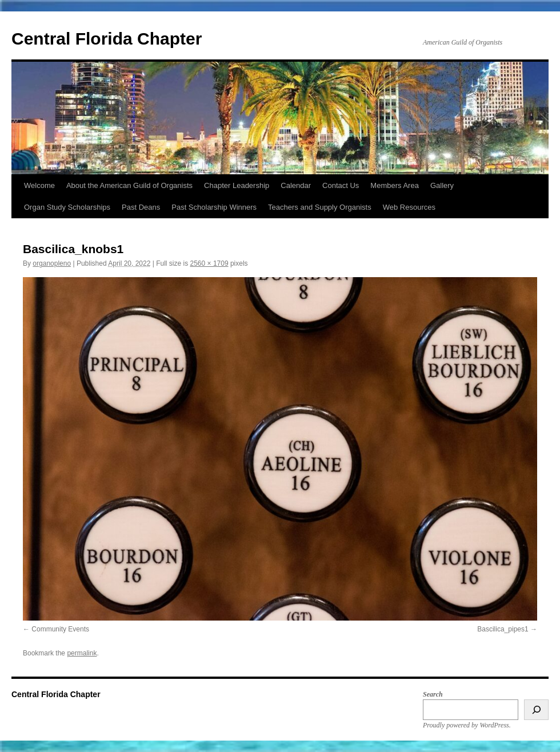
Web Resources (409, 207)
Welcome (39, 185)
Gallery (442, 185)
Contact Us (341, 185)
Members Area (395, 185)
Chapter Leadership (237, 185)
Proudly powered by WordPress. (467, 725)
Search (433, 694)
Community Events (60, 629)
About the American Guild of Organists (129, 185)
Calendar (296, 185)
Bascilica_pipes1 (503, 629)
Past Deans (141, 207)
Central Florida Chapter (107, 39)
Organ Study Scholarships (67, 207)
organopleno (52, 263)
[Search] (536, 710)
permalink (82, 653)
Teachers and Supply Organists (320, 207)
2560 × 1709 (209, 263)
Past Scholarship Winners (214, 207)
